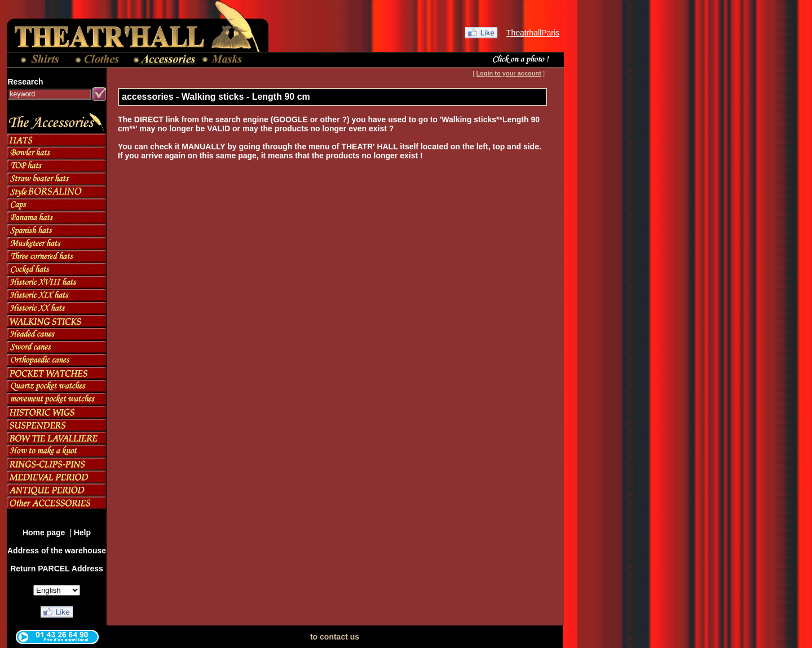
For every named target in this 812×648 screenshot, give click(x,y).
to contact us (335, 637)
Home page (45, 532)
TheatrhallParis (533, 33)
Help (82, 532)
